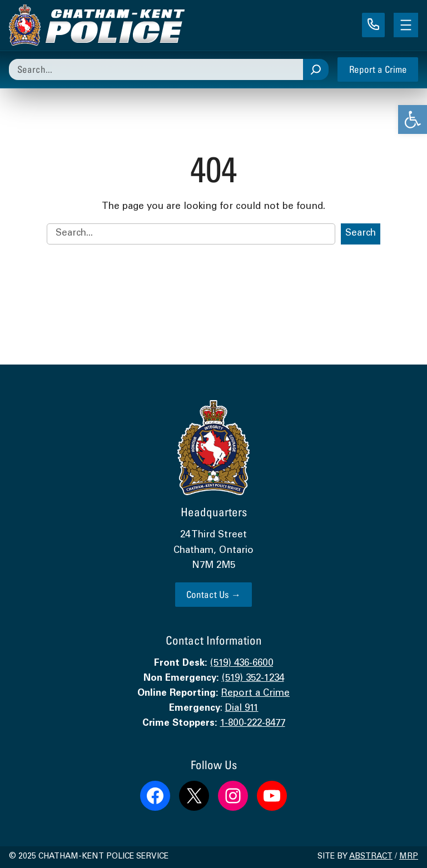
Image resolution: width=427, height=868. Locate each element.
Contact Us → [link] (213, 594)
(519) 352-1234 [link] (253, 679)
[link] (413, 119)
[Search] (316, 69)
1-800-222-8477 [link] (253, 724)
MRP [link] (409, 857)
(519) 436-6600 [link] (242, 664)
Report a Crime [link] (378, 69)
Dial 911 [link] (242, 709)
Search (361, 234)
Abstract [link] (371, 857)
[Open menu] (406, 25)
